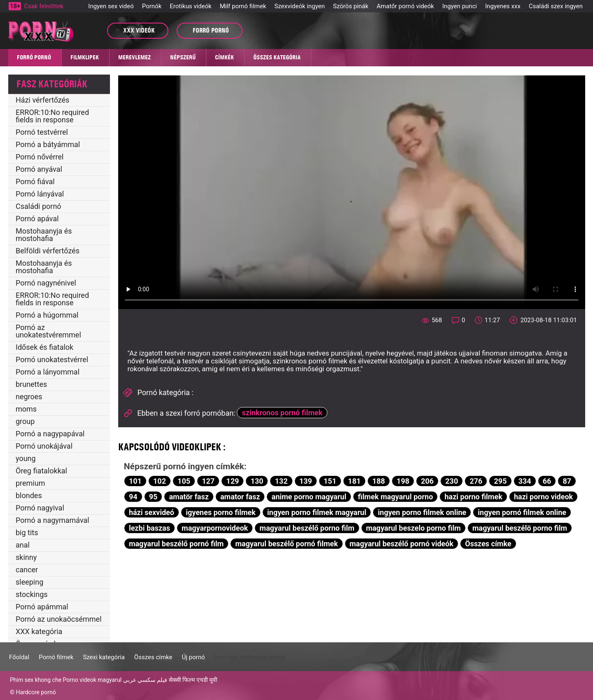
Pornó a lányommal (48, 372)
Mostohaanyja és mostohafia (44, 235)
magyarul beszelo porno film (413, 528)
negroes (29, 397)
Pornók (152, 6)
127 (208, 481)
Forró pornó (34, 57)
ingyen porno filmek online (422, 512)
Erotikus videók (190, 6)
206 (427, 481)
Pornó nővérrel (40, 157)
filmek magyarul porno (395, 497)
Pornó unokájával (44, 446)
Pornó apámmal (42, 607)
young (26, 458)
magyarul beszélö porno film (520, 528)
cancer (27, 570)
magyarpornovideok (215, 528)
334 (525, 481)
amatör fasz (189, 497)
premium (30, 483)
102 (160, 481)
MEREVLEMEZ (134, 57)
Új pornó (194, 657)
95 (153, 497)
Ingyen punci (460, 6)
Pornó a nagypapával (50, 434)
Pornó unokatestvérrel (52, 359)
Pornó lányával (40, 194)
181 (354, 481)
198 (403, 481)
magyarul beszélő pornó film (176, 544)
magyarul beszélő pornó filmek (286, 544)
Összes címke (488, 544)
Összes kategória (277, 57)
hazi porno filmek (473, 497)
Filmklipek (85, 57)
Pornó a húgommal (47, 315)
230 (452, 481)
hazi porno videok (543, 497)
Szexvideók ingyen (299, 6)
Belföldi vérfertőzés (48, 251)
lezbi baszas (149, 528)
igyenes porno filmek (221, 512)
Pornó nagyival (40, 508)
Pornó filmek (56, 657)
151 (330, 481)
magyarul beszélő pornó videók (402, 544)
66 (547, 481)
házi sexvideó (152, 512)
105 (184, 481)
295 (501, 481)
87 (567, 481)
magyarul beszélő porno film (307, 528)
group (25, 421)
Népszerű (183, 57)
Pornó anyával (39, 169)
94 (133, 497)
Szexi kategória (104, 657)
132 (281, 481)
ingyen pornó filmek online (522, 512)
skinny (26, 557)
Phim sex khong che (36, 680)
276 (476, 481)
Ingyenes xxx (503, 6)
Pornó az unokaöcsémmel (59, 619)
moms (26, 409)
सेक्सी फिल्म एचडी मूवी (193, 680)
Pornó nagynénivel (46, 283)
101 (135, 481)
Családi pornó (39, 206)
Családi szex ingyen (556, 6)
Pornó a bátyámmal (48, 144)
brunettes (31, 384)
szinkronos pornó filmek (282, 413)
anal (23, 545)
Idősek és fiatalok (44, 347)
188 (379, 481)
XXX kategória (39, 631)
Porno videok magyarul (92, 680)
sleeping (29, 582)
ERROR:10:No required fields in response (52, 116)
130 (257, 481)
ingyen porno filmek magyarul (317, 512)
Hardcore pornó (36, 692)
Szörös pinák (351, 6)
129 (232, 481)
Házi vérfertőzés (42, 100)
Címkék (224, 57)
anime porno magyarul (309, 497)
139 (306, 481)
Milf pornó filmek (243, 6)
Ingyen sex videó (111, 6)
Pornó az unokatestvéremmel (48, 331)
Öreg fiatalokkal (41, 471)
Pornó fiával (35, 181)
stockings (32, 594)
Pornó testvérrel (42, 132)
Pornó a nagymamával (53, 520)
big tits (27, 533)
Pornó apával (37, 219)
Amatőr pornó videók (405, 6)
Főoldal (19, 657)
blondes (29, 495)
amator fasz (240, 497)
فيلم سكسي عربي (145, 680)
